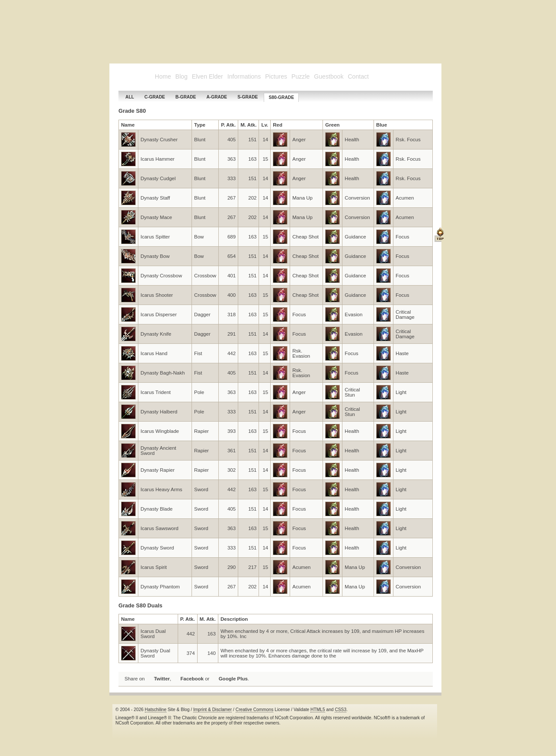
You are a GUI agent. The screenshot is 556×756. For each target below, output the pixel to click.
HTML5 (318, 710)
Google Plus (233, 679)
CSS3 (340, 710)
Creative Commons (255, 710)
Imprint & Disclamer (212, 710)
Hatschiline (156, 710)
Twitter (162, 679)
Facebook (192, 679)
